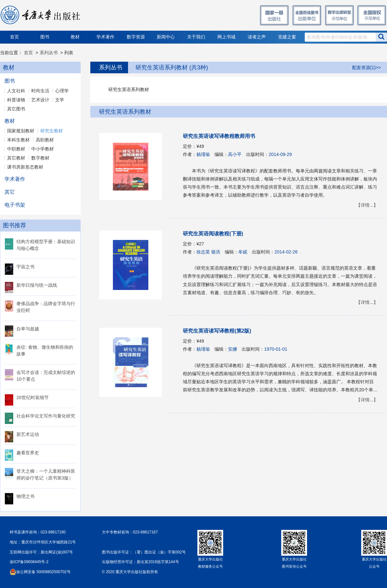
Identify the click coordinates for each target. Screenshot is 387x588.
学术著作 (105, 37)
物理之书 (25, 496)
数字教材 (40, 158)
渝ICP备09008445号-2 (29, 562)
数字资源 (136, 37)
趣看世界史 (28, 453)
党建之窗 (287, 37)
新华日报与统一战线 (37, 285)
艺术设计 (40, 100)
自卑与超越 (28, 329)
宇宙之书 (25, 267)
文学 (60, 100)
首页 (15, 37)
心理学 (62, 91)
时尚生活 (40, 91)
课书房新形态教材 (25, 167)
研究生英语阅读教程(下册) (213, 234)
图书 (45, 37)
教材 (75, 37)
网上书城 (226, 37)
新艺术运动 (28, 434)
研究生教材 (52, 131)
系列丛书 (49, 53)
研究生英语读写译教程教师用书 (219, 136)
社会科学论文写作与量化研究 (46, 416)
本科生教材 (18, 140)
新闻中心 (166, 37)
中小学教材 (43, 149)
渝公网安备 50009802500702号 (43, 572)
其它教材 (16, 158)
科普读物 (16, 100)
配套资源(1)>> (367, 67)
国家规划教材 (21, 131)
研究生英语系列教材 (125, 112)
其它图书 (16, 109)
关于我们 (196, 37)
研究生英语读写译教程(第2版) (217, 331)
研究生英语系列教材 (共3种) (172, 67)
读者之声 (257, 37)
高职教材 (45, 140)
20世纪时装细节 (33, 397)
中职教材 (16, 149)
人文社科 (16, 91)
